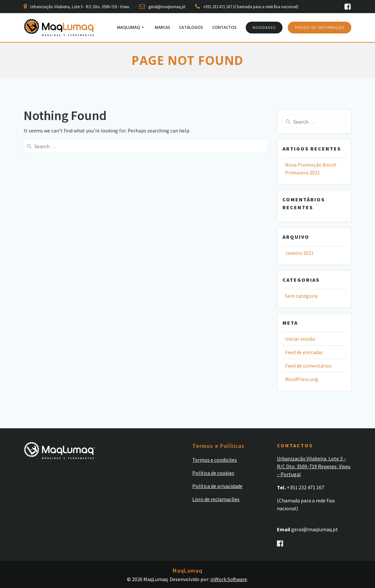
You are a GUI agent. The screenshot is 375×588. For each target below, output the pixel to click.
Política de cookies (213, 473)
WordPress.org (302, 379)
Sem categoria (301, 296)
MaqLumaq (129, 27)
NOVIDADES (264, 28)
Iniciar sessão (300, 339)
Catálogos (191, 27)
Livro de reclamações (216, 499)
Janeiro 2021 (299, 253)
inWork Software (229, 579)
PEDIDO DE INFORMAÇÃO (320, 28)
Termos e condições (215, 460)
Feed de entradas (304, 352)
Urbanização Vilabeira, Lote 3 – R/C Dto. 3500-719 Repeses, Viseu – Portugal (314, 466)
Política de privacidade (217, 486)
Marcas (163, 27)
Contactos (224, 27)
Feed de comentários (308, 366)
